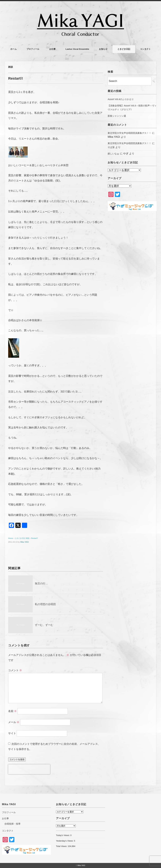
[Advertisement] (132, 240)
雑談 (11, 67)
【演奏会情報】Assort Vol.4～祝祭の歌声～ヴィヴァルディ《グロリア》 (132, 108)
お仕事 (52, 49)
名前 (12, 711)
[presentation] (29, 769)
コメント (15, 670)
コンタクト (145, 49)
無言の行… (41, 583)
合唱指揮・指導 (12, 824)
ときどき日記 (124, 49)
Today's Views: (63, 835)
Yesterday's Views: (65, 841)
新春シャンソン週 (117, 116)
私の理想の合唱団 (45, 604)
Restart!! (35, 538)
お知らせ (103, 49)
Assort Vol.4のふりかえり (121, 99)
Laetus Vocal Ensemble (77, 49)
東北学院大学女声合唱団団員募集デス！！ (129, 133)
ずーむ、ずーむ (44, 625)
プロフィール (33, 49)
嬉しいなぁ (113, 154)
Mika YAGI (25, 542)
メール (14, 722)
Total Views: (62, 846)
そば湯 (111, 147)
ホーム (13, 49)
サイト (12, 733)
